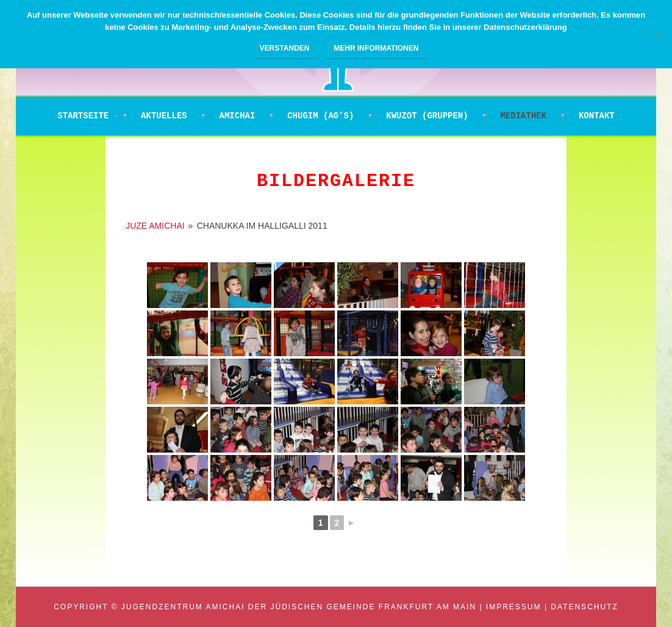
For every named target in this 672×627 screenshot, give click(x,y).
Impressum (514, 607)
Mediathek (523, 116)
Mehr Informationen (376, 48)
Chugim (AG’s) (320, 116)
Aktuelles (164, 116)
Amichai (238, 116)
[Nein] (657, 34)
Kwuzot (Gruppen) (427, 116)
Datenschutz (584, 607)
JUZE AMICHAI (155, 226)
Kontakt (597, 116)
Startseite (83, 116)
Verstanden (285, 48)
